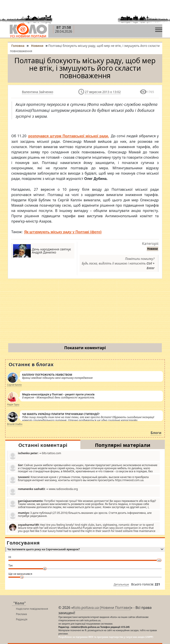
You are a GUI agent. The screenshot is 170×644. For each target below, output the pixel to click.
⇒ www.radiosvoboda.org (43, 491)
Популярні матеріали (123, 445)
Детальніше (121, 584)
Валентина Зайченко (38, 92)
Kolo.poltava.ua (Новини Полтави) (102, 608)
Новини (153, 249)
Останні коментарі (43, 445)
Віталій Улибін (15, 424)
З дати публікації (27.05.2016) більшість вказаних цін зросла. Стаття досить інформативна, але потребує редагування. (80, 515)
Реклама (21, 614)
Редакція (22, 619)
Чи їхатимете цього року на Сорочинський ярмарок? (85, 549)
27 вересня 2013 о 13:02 (103, 92)
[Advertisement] (85, 312)
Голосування (23, 543)
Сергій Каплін (14, 385)
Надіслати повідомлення (32, 609)
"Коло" (20, 603)
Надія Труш (13, 404)
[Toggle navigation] (159, 29)
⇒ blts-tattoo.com (35, 456)
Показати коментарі (85, 348)
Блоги (156, 433)
